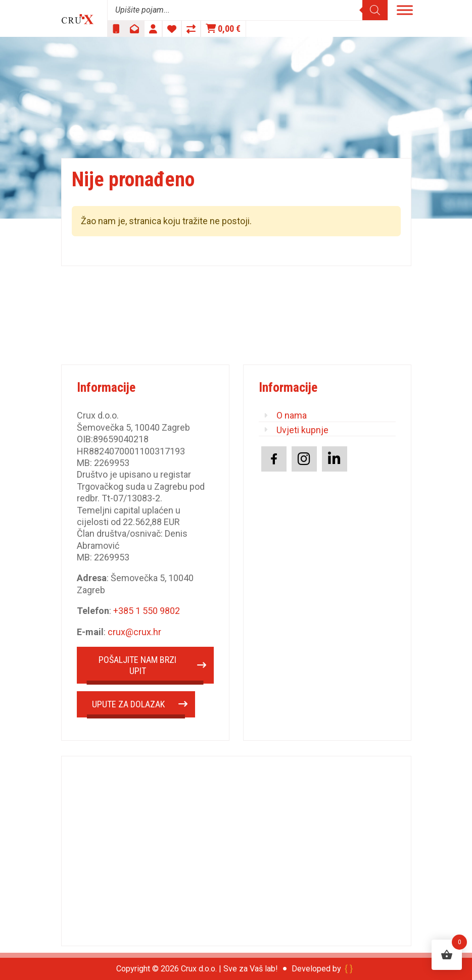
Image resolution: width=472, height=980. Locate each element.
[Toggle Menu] (405, 10)
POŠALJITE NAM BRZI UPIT (137, 665)
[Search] (375, 10)
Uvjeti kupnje (302, 430)
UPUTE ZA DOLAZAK (128, 704)
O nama (292, 415)
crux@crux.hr (134, 632)
